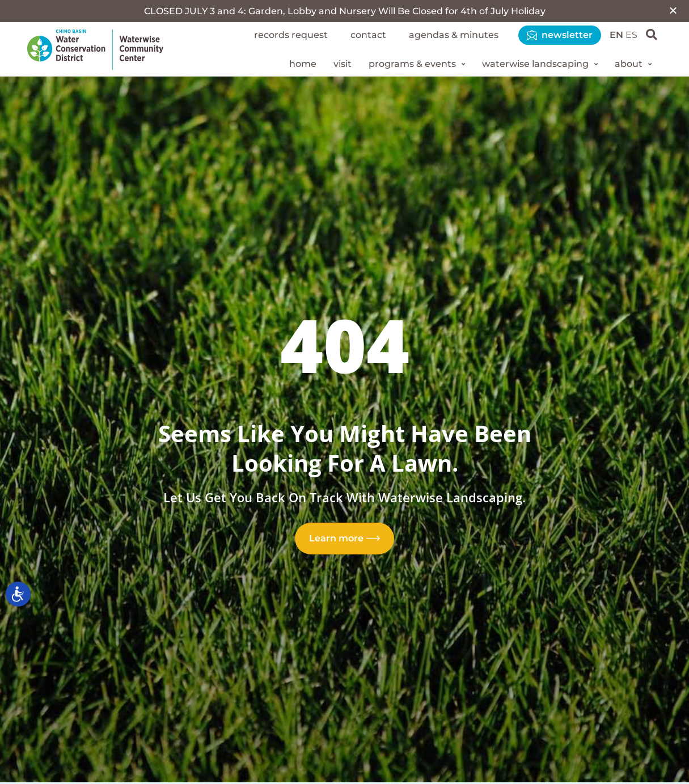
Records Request (291, 35)
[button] (673, 10)
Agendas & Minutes (454, 35)
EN (616, 35)
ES (631, 35)
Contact (368, 35)
